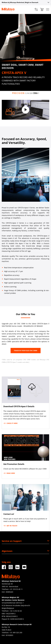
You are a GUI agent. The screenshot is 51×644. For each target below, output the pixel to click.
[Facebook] (4, 568)
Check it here (10, 423)
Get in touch (10, 526)
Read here (9, 473)
